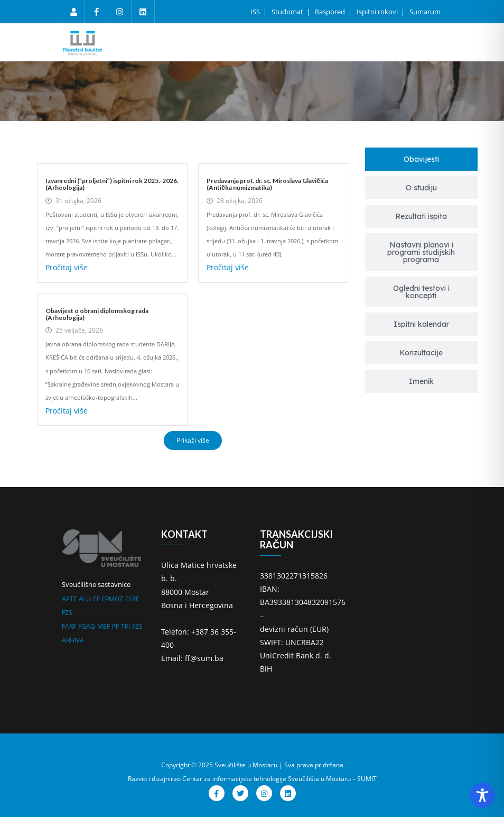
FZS (67, 613)
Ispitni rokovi (378, 12)
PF (115, 626)
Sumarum (425, 12)
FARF (69, 626)
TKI (125, 626)
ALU (85, 599)
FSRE (132, 599)
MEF (104, 626)
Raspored (331, 12)
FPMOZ (113, 599)
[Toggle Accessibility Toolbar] (482, 795)
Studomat (288, 12)
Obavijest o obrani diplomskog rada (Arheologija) (97, 314)
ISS (256, 12)
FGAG (87, 626)
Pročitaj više (67, 267)
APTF (69, 599)
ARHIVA (73, 640)
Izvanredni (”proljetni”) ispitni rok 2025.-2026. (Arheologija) (112, 184)
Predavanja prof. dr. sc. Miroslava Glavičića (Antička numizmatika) (267, 184)
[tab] (422, 159)
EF (96, 599)
